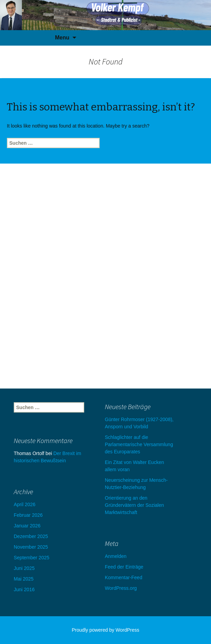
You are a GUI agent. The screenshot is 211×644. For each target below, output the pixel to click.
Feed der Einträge (124, 567)
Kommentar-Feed (124, 577)
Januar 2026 (27, 526)
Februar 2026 (28, 515)
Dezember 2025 (31, 536)
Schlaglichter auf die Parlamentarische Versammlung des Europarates (139, 444)
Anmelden (116, 556)
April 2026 (25, 504)
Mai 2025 (24, 579)
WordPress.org (121, 588)
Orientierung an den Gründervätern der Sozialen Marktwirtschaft (134, 505)
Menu (62, 38)
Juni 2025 (24, 568)
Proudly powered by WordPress (106, 630)
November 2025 (31, 547)
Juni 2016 (24, 589)
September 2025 (32, 558)
